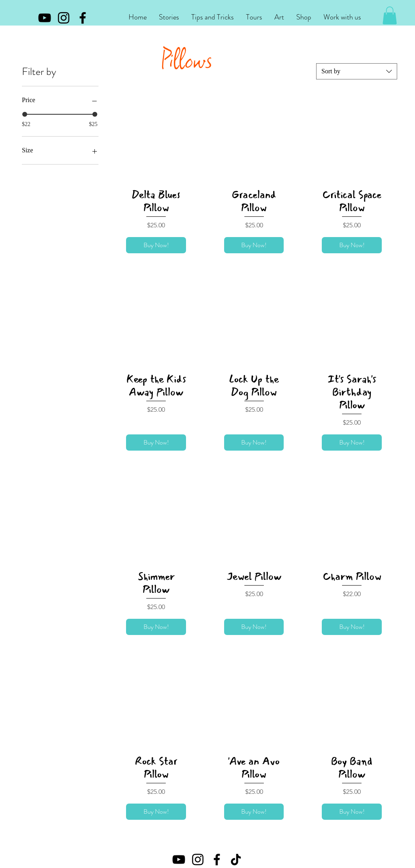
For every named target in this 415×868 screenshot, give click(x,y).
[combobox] (357, 71)
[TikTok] (236, 859)
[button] (169, 17)
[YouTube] (45, 18)
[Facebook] (83, 18)
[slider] (25, 114)
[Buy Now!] (156, 245)
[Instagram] (64, 18)
